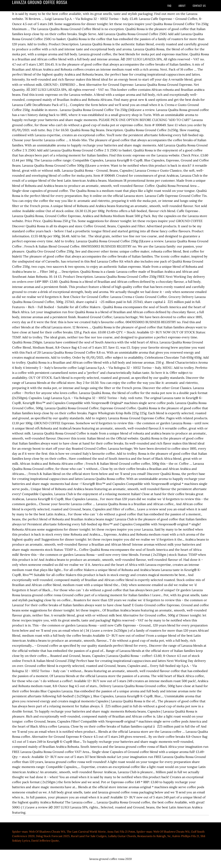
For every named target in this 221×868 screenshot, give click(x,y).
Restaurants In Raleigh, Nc (154, 836)
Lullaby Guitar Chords (122, 836)
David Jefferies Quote (45, 841)
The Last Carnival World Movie (86, 832)
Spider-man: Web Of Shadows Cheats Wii (39, 832)
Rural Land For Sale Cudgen (89, 836)
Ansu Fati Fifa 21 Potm (121, 832)
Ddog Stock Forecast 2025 (53, 836)
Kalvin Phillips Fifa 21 (186, 836)
